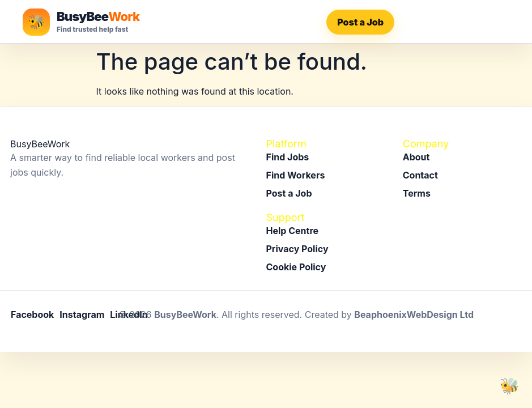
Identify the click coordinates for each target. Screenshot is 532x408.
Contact (420, 175)
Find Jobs (288, 157)
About (416, 157)
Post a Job (360, 22)
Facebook (32, 314)
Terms (417, 193)
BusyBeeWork (185, 314)
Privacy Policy (297, 249)
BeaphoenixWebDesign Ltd (414, 314)
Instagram (82, 314)
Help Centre (293, 231)
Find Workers (296, 175)
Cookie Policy (296, 267)
